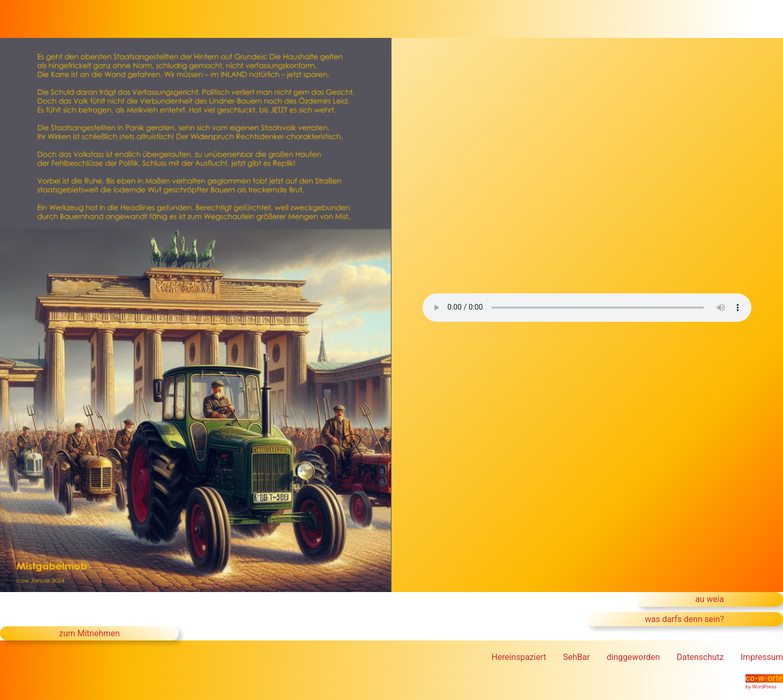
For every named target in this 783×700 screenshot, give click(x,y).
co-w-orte (764, 678)
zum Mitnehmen (89, 633)
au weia (709, 599)
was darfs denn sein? (684, 619)
